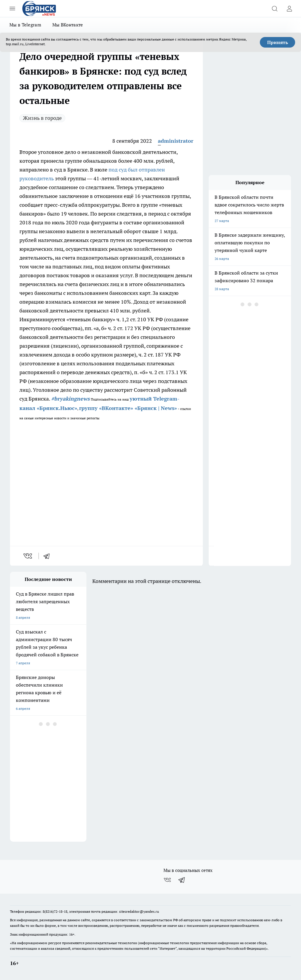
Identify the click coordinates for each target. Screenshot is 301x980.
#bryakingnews (70, 399)
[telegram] (49, 556)
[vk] (28, 556)
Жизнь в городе (42, 118)
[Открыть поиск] (275, 9)
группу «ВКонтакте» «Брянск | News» (128, 408)
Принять (278, 42)
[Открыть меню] (12, 9)
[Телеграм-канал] (182, 880)
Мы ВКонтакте (68, 25)
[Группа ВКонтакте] (167, 880)
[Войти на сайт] (289, 9)
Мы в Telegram (25, 25)
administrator (176, 141)
